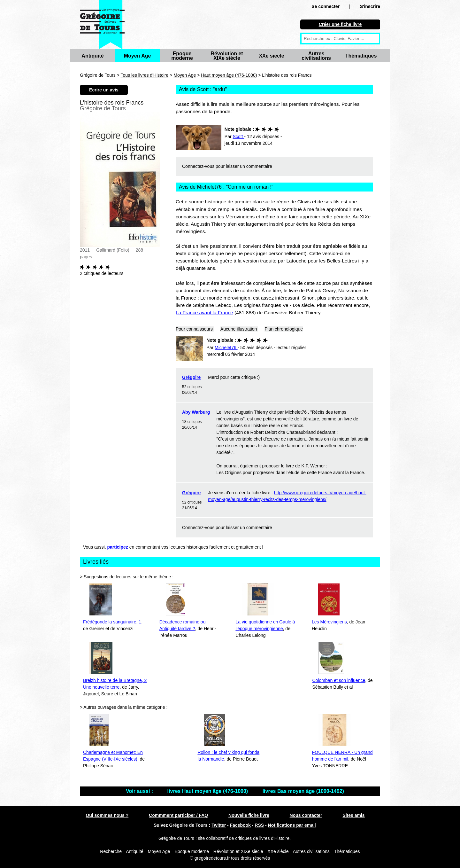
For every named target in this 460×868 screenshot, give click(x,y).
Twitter (219, 825)
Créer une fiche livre (340, 24)
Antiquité (92, 56)
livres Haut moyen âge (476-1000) (208, 791)
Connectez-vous (198, 166)
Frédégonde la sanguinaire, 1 (112, 622)
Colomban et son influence (339, 680)
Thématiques (361, 56)
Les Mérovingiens (329, 622)
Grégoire (191, 377)
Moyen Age (138, 56)
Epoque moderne (182, 56)
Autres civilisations (316, 56)
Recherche (111, 851)
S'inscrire (370, 6)
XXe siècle (271, 56)
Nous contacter (306, 815)
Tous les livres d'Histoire (145, 75)
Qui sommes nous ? (107, 815)
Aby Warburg (196, 412)
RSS (259, 825)
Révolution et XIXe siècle (227, 56)
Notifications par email (292, 825)
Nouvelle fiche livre (249, 815)
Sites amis (353, 815)
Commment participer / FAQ (178, 815)
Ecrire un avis (104, 90)
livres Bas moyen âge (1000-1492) (303, 791)
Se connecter (326, 6)
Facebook (240, 825)
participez (118, 547)
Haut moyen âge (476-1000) (229, 75)
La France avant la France (204, 313)
